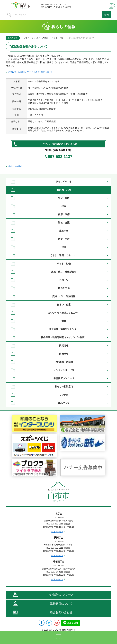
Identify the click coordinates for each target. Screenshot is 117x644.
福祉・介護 (64, 223)
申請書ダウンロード (64, 378)
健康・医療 (64, 214)
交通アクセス (57, 532)
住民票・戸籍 (57, 38)
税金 (64, 206)
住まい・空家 (64, 305)
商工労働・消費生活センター (64, 329)
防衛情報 (64, 354)
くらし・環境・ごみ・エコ (64, 255)
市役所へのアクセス (61, 595)
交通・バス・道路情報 (64, 296)
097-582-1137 (60, 157)
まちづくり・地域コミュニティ (64, 313)
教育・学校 (64, 239)
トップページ (27, 38)
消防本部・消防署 (64, 362)
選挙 (64, 321)
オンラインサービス (64, 370)
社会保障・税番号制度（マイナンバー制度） (64, 337)
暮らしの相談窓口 (64, 387)
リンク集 (64, 395)
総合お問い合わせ (61, 612)
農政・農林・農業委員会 (64, 272)
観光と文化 (64, 288)
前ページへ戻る (15, 166)
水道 (64, 247)
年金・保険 (64, 198)
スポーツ (64, 280)
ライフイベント (64, 182)
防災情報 (64, 346)
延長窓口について (61, 604)
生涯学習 (64, 231)
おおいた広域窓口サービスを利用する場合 (30, 72)
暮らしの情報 (42, 38)
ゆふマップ (64, 403)
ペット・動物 (64, 264)
